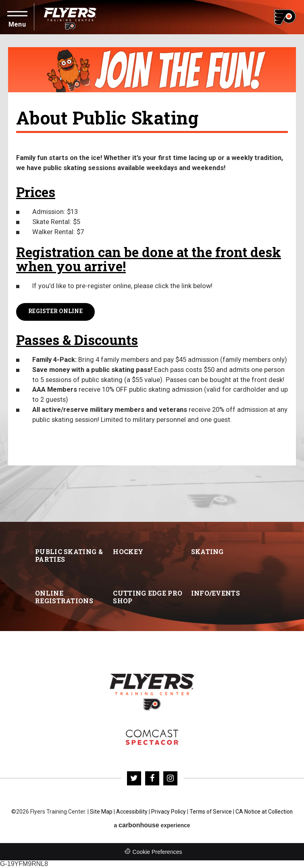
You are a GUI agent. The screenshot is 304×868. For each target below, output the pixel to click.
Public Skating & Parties (69, 555)
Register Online (55, 311)
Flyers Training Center (70, 17)
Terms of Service (211, 812)
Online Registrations (64, 597)
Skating (207, 551)
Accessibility (131, 812)
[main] (152, 278)
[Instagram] (170, 778)
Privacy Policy (168, 812)
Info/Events (216, 593)
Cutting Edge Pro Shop (148, 597)
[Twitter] (134, 778)
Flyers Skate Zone (152, 737)
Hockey (128, 551)
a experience (152, 825)
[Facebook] (152, 778)
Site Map (101, 812)
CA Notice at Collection (265, 812)
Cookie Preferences (157, 852)
